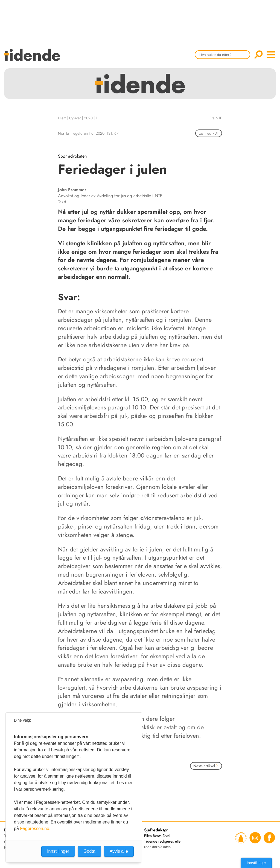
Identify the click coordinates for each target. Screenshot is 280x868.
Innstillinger (256, 863)
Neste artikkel (206, 766)
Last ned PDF (209, 133)
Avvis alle (119, 851)
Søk (258, 55)
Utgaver (75, 118)
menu (271, 55)
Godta (89, 851)
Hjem (62, 118)
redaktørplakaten (157, 847)
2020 (88, 118)
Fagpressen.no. (35, 829)
